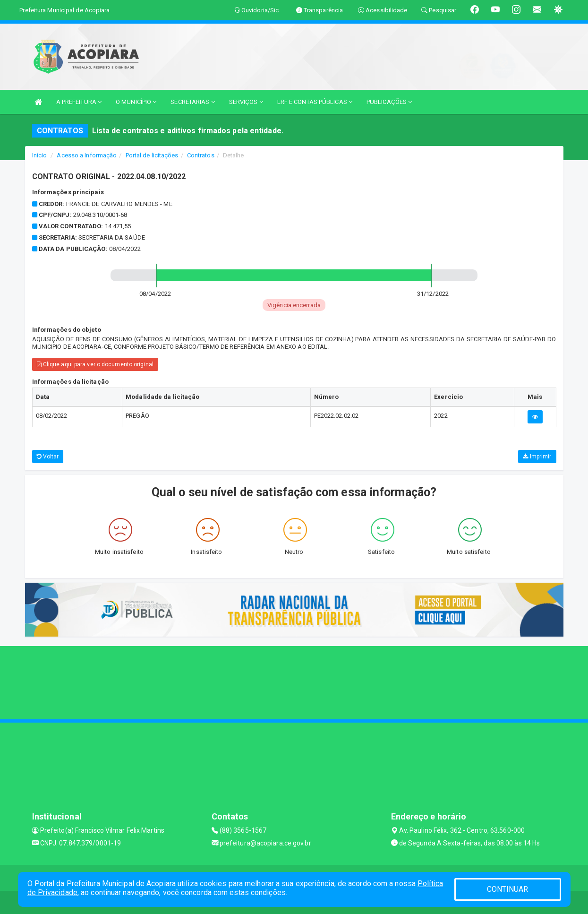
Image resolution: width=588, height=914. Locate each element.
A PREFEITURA (79, 102)
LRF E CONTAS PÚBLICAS (315, 102)
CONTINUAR (508, 889)
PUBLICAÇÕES (389, 102)
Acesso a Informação (87, 155)
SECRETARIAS (192, 102)
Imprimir (537, 457)
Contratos (201, 155)
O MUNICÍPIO (136, 102)
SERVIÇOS (246, 102)
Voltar (48, 457)
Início (40, 155)
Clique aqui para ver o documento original (95, 364)
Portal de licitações (152, 155)
